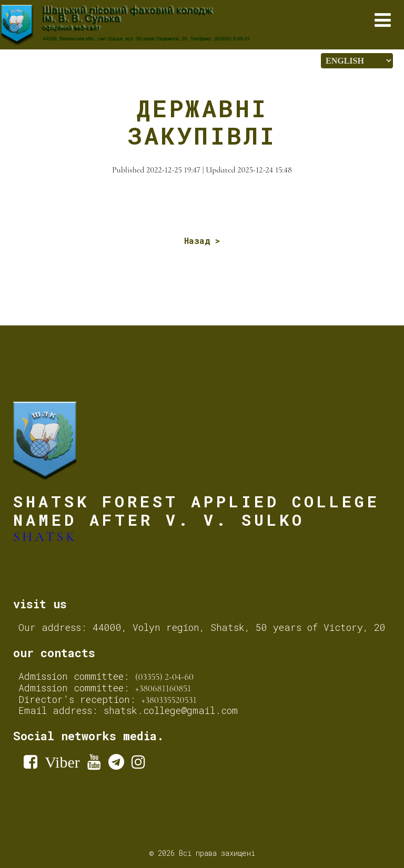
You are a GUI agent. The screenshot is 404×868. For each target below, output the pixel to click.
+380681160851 (163, 688)
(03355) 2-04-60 (164, 677)
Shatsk (45, 537)
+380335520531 (169, 700)
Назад (197, 241)
